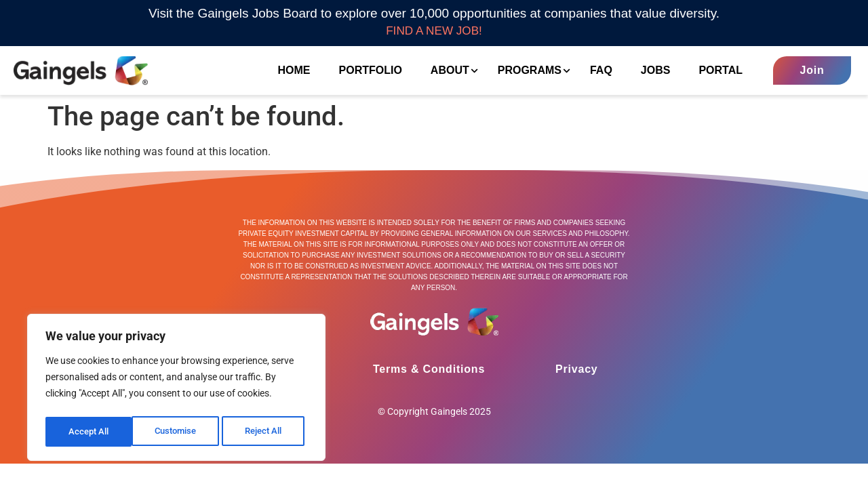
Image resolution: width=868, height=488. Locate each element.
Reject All (178, 432)
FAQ (592, 72)
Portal (712, 72)
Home (285, 72)
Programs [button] (522, 72)
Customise (89, 432)
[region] (176, 390)
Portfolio (361, 72)
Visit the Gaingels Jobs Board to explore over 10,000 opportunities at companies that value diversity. (434, 13)
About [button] (443, 72)
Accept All (266, 432)
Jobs (647, 72)
